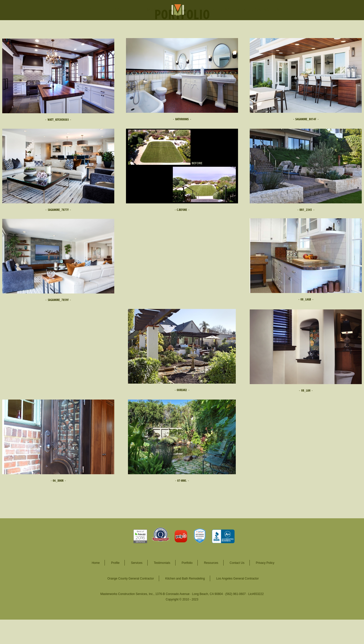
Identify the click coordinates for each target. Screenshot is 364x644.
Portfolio (187, 563)
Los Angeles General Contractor (237, 579)
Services (137, 563)
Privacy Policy (265, 563)
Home (96, 563)
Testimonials (162, 563)
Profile (115, 563)
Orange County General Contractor (131, 579)
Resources (211, 563)
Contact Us (237, 563)
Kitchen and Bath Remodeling (185, 579)
